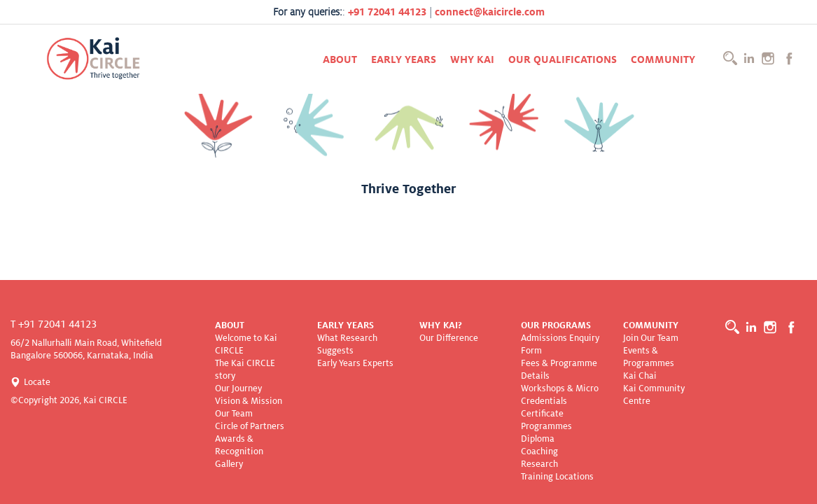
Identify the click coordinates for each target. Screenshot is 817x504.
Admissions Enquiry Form (560, 344)
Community (663, 59)
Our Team (234, 414)
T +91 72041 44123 (54, 324)
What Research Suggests (347, 344)
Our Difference (449, 338)
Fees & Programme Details (559, 370)
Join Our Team (651, 338)
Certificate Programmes (546, 420)
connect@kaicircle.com (490, 12)
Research (539, 464)
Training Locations (557, 477)
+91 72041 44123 (387, 12)
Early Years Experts (355, 363)
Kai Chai (640, 376)
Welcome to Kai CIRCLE (246, 344)
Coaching (539, 451)
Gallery (229, 464)
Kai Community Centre (654, 395)
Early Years (404, 59)
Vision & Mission (249, 401)
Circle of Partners (250, 426)
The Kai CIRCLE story (245, 370)
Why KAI (472, 59)
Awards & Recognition (239, 445)
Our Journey (238, 388)
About (340, 59)
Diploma (538, 439)
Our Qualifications (563, 59)
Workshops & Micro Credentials (560, 395)
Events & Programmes (649, 357)
